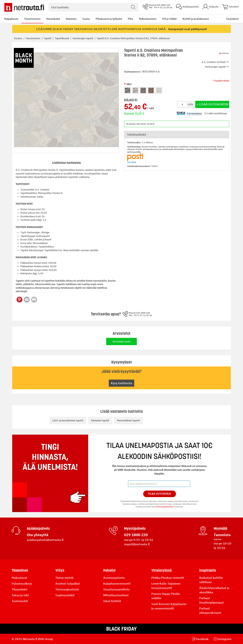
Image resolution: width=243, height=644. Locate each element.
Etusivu (18, 38)
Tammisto (222, 535)
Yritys (60, 570)
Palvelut (109, 570)
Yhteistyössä (161, 570)
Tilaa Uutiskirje (159, 494)
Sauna (86, 19)
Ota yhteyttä (38, 535)
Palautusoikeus (22, 583)
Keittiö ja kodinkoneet (196, 19)
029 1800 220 (136, 535)
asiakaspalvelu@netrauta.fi (45, 540)
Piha (131, 19)
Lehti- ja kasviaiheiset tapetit (68, 420)
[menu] (107, 19)
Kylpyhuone (11, 19)
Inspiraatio (208, 570)
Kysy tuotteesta (121, 383)
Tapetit (48, 38)
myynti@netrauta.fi (137, 544)
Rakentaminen (148, 19)
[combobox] (93, 7)
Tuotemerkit (20, 601)
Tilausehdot (19, 589)
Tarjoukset (232, 19)
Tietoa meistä (64, 578)
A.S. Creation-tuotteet (214, 62)
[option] (128, 90)
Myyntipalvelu (135, 528)
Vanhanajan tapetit (83, 38)
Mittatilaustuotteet (116, 595)
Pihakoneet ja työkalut (109, 19)
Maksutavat (19, 578)
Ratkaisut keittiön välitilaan (211, 580)
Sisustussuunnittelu (116, 589)
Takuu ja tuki (20, 595)
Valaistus (71, 19)
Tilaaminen (20, 570)
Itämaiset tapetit (100, 420)
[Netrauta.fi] (24, 7)
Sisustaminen (32, 19)
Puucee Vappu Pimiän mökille (166, 596)
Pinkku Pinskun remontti (168, 578)
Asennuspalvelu (114, 578)
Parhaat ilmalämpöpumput (211, 600)
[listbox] (177, 90)
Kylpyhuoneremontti (117, 583)
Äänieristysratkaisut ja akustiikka (214, 590)
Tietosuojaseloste (67, 589)
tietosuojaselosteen (165, 507)
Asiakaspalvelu (38, 528)
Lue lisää (132, 162)
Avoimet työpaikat (68, 583)
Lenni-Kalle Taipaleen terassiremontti (166, 586)
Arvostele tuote (121, 341)
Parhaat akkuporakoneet (210, 610)
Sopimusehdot (65, 595)
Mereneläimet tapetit (128, 420)
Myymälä (220, 528)
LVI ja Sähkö (169, 19)
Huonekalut (53, 19)
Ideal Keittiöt (112, 601)
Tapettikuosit (62, 38)
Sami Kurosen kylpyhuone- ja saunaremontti (169, 606)
